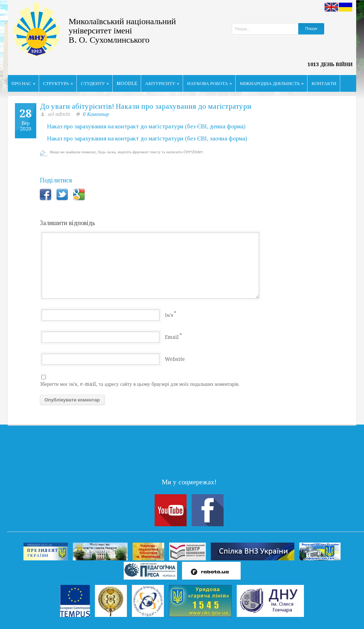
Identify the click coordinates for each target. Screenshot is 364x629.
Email (172, 337)
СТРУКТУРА (58, 83)
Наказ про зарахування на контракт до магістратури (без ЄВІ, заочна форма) (147, 138)
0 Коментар (96, 114)
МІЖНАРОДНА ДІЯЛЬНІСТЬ (272, 83)
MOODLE (127, 83)
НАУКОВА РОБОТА (209, 83)
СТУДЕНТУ (95, 83)
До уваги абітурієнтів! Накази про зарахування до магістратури (146, 106)
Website (175, 359)
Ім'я (169, 315)
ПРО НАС (23, 83)
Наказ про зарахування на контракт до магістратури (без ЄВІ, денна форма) (146, 126)
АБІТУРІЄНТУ (162, 83)
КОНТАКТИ (324, 83)
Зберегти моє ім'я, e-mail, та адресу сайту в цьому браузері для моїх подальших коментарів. (140, 384)
